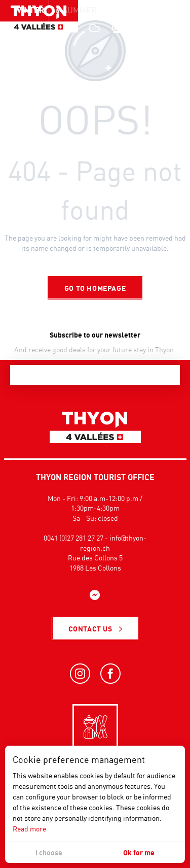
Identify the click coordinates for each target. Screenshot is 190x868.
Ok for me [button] (139, 853)
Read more (29, 829)
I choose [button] (49, 853)
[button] (160, 28)
